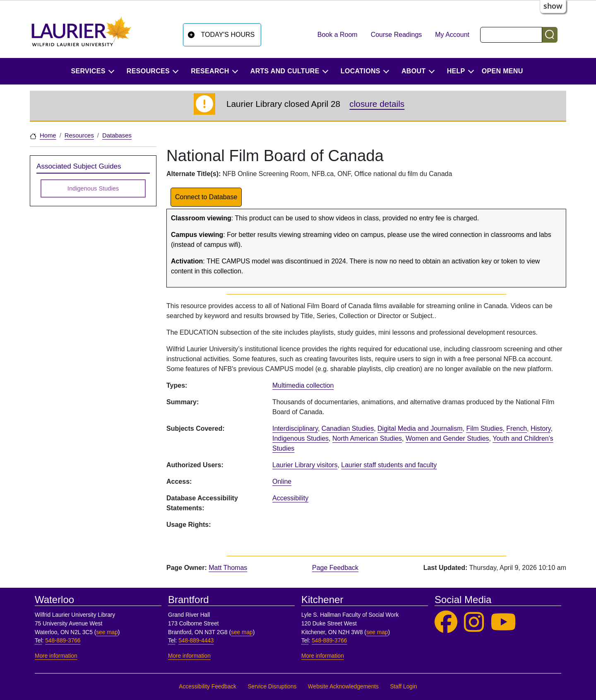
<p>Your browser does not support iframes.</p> (417, 528)
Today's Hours (228, 35)
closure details (377, 104)
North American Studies (367, 438)
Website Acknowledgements (343, 687)
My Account (452, 35)
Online (282, 482)
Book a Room (338, 35)
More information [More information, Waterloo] (56, 656)
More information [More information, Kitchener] (323, 656)
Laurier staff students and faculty (389, 465)
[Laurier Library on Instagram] (474, 622)
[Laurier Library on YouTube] (503, 622)
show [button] (553, 6)
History (541, 428)
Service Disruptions (272, 687)
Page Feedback (335, 568)
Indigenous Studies (300, 438)
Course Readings (397, 35)
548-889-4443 (196, 641)
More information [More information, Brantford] (189, 656)
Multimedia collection (303, 385)
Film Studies (484, 428)
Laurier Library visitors (305, 465)
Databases (117, 135)
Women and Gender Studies (447, 438)
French (517, 428)
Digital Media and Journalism (420, 428)
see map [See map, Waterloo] (107, 632)
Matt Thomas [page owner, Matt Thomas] (228, 568)
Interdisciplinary (295, 428)
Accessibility (290, 498)
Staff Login (403, 687)
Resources (79, 135)
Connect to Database (206, 197)
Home (48, 135)
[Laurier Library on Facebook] (446, 622)
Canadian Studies (348, 428)
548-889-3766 (63, 641)
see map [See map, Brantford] (242, 632)
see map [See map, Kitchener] (377, 632)
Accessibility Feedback (208, 687)
